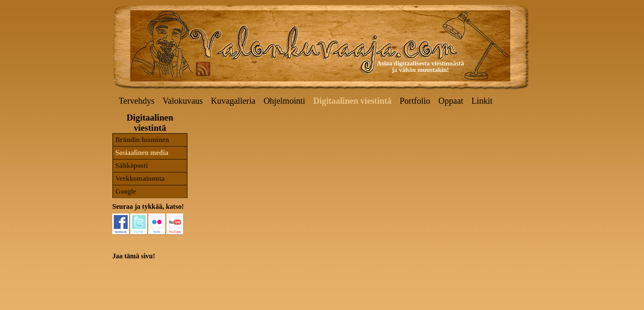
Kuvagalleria (233, 101)
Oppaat (451, 101)
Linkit (482, 101)
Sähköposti (132, 166)
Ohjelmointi (285, 101)
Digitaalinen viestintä (352, 101)
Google (126, 191)
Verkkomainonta (140, 178)
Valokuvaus (183, 101)
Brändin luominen (142, 140)
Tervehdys (137, 101)
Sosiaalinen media (142, 153)
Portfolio (415, 101)
